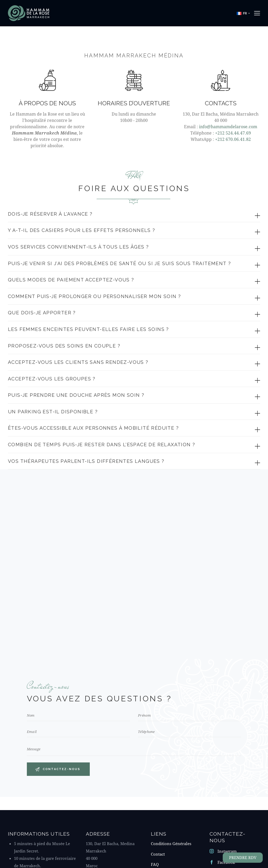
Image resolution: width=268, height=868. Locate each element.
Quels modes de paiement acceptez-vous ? (71, 280)
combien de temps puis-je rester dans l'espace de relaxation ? (101, 445)
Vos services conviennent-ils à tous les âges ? (78, 247)
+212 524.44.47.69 (233, 133)
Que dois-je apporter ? (42, 313)
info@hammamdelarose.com (228, 127)
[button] (243, 13)
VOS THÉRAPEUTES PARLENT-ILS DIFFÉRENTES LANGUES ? (86, 461)
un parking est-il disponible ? (53, 412)
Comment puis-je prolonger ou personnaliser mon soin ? (94, 296)
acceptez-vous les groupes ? (52, 379)
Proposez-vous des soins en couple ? (64, 346)
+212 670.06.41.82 (233, 139)
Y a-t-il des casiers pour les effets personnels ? (82, 230)
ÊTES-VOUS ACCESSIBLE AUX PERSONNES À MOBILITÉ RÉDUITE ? (93, 428)
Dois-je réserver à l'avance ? (50, 214)
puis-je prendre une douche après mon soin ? (76, 395)
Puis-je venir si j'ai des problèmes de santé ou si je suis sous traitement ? (119, 263)
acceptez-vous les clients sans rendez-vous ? (78, 362)
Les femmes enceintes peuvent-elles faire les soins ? (88, 329)
